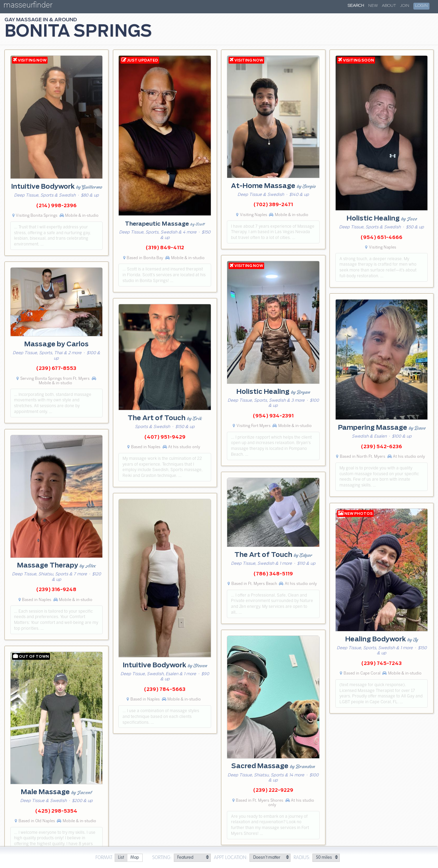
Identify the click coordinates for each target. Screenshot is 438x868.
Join (405, 6)
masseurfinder (28, 6)
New (373, 6)
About (389, 6)
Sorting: (162, 858)
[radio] (121, 858)
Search (356, 6)
